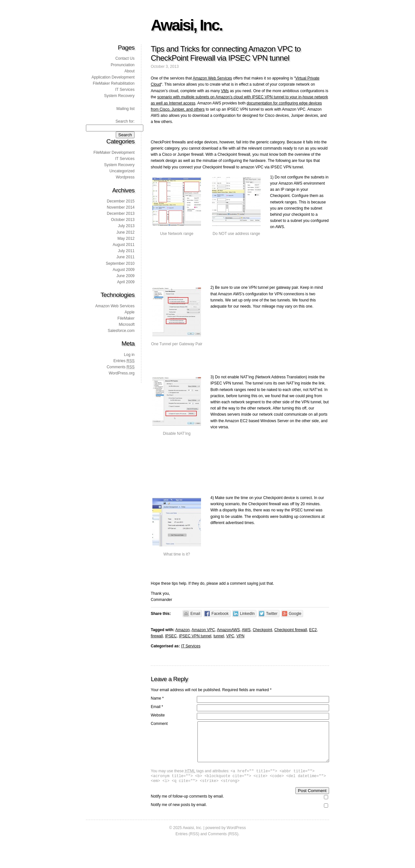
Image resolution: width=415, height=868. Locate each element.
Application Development (113, 77)
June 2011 (125, 257)
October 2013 (123, 220)
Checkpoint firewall (291, 630)
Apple (130, 312)
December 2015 (121, 201)
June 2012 (125, 232)
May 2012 (126, 238)
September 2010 (120, 263)
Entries (124, 361)
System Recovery (119, 96)
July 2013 (126, 226)
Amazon (183, 630)
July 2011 (126, 251)
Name (157, 698)
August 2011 (124, 245)
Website (158, 715)
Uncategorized (122, 171)
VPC (230, 636)
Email (157, 707)
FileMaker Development (114, 153)
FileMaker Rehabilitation (114, 83)
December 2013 (121, 214)
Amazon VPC (203, 630)
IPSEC (171, 636)
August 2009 (124, 270)
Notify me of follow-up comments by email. (187, 806)
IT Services (191, 646)
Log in (129, 355)
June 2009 (125, 276)
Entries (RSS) (187, 844)
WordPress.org (122, 373)
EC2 (313, 630)
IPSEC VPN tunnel (195, 636)
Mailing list (125, 109)
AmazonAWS (228, 630)
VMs (225, 91)
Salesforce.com (121, 331)
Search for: (125, 121)
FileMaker (126, 318)
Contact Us (125, 58)
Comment (159, 724)
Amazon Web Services (212, 78)
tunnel (219, 636)
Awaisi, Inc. (186, 25)
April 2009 (126, 282)
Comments (121, 367)
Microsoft (127, 324)
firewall (157, 636)
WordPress (236, 837)
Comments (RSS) (223, 844)
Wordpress (125, 177)
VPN (240, 636)
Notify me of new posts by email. (179, 814)
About (130, 71)
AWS (246, 630)
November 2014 (121, 207)
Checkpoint (262, 630)
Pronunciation (123, 65)
